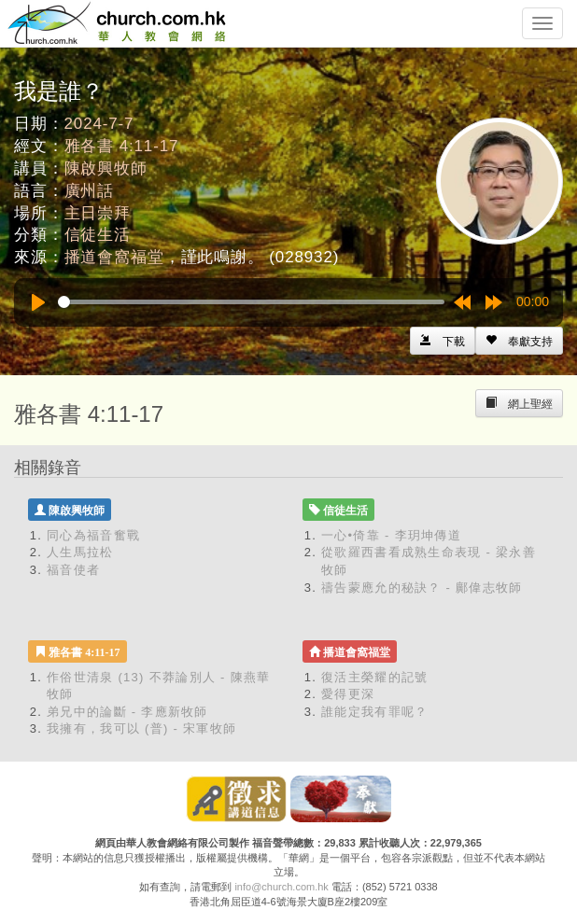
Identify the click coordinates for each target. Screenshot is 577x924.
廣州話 (90, 191)
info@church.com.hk (281, 887)
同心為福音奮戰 (93, 535)
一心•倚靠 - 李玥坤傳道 (391, 535)
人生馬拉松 (80, 552)
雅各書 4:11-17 (122, 146)
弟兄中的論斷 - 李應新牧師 (127, 712)
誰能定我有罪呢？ (374, 712)
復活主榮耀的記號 (374, 677)
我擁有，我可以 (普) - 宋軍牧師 (141, 728)
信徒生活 (98, 235)
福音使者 (73, 570)
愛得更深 (348, 694)
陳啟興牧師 (106, 168)
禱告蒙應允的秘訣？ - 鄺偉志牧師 (422, 588)
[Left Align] (519, 341)
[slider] (251, 302)
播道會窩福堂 (114, 257)
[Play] (38, 302)
